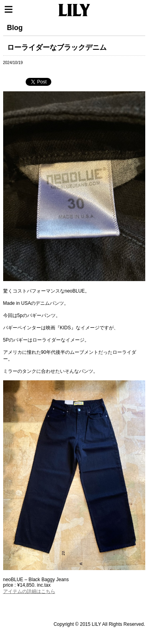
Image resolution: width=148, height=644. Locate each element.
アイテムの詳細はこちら (29, 591)
